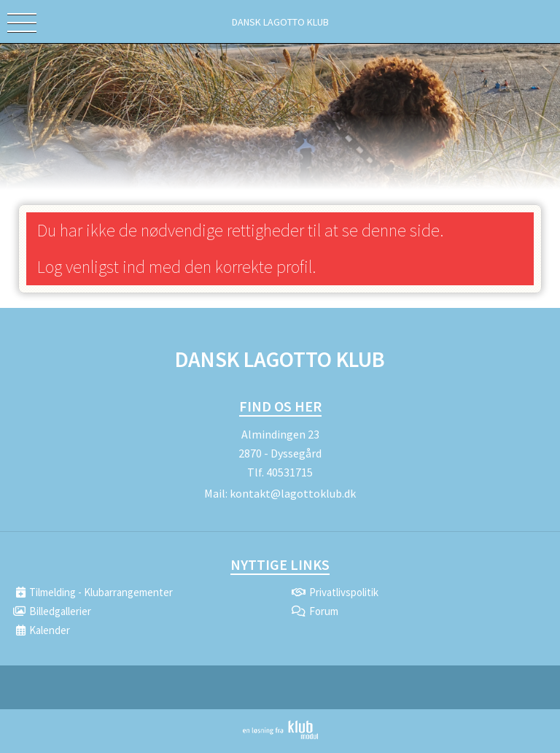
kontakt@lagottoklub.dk (293, 493)
